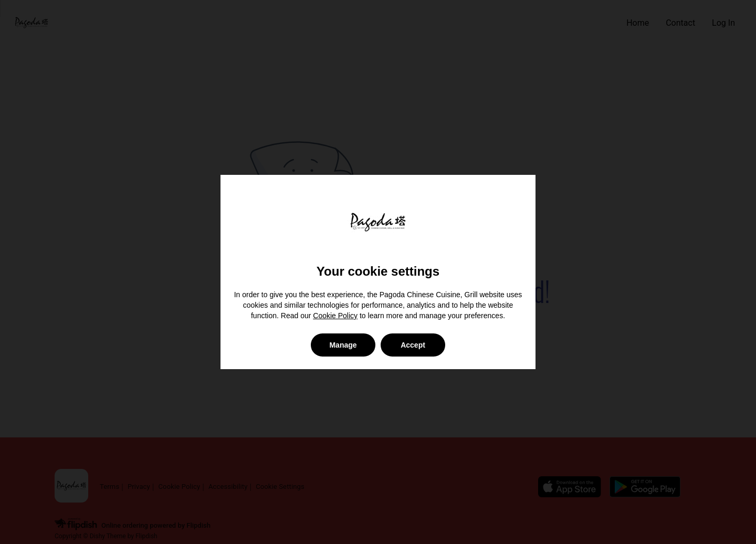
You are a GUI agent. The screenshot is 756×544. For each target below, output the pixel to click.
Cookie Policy (335, 316)
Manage (343, 345)
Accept (413, 345)
